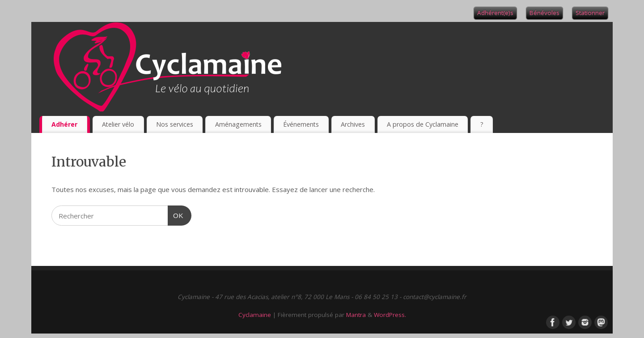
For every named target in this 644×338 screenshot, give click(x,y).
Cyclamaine (255, 315)
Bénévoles (544, 13)
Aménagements (238, 124)
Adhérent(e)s (495, 13)
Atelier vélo (118, 124)
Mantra (356, 315)
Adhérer (64, 124)
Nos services (175, 124)
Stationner (590, 13)
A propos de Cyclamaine (423, 124)
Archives (353, 124)
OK (176, 214)
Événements (301, 124)
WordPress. (390, 315)
